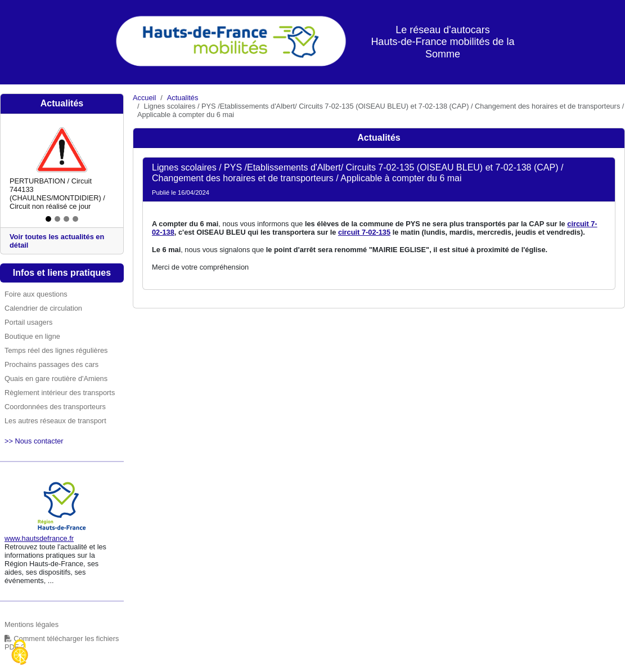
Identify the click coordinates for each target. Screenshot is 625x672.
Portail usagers (28, 322)
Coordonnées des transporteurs (55, 407)
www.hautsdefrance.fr (39, 538)
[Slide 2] (57, 219)
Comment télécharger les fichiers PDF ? (62, 643)
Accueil (144, 98)
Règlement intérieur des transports (60, 393)
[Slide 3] (66, 219)
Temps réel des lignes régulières (56, 350)
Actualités (183, 98)
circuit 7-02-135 (364, 232)
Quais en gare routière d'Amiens (56, 378)
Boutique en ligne (32, 336)
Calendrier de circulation (43, 308)
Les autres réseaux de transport (55, 421)
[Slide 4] (75, 219)
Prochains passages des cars (51, 364)
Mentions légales (32, 624)
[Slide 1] (48, 219)
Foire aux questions (36, 294)
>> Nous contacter (34, 441)
